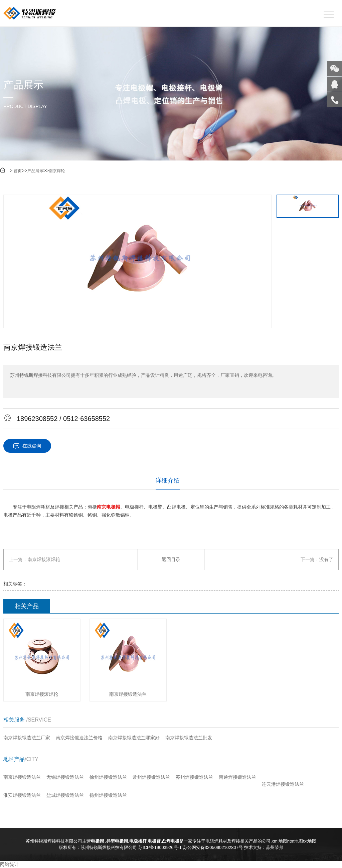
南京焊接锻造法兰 (22, 777)
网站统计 (9, 864)
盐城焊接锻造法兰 (65, 795)
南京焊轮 (57, 171)
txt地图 (310, 841)
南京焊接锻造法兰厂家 (27, 738)
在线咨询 (27, 446)
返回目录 (171, 559)
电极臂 (154, 841)
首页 (18, 171)
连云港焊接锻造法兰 (283, 784)
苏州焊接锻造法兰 (194, 777)
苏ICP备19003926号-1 (160, 847)
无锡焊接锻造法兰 (65, 777)
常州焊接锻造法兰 (151, 777)
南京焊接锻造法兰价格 (79, 738)
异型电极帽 (117, 841)
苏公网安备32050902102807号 (213, 847)
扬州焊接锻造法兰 (108, 795)
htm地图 (295, 841)
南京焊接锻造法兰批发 (189, 738)
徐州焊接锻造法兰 (108, 777)
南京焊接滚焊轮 (44, 559)
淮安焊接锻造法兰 (22, 795)
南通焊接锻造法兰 (237, 777)
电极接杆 (138, 841)
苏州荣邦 (275, 847)
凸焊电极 (171, 841)
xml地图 (280, 841)
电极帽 (98, 841)
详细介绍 (168, 480)
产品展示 (35, 171)
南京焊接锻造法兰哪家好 (134, 738)
